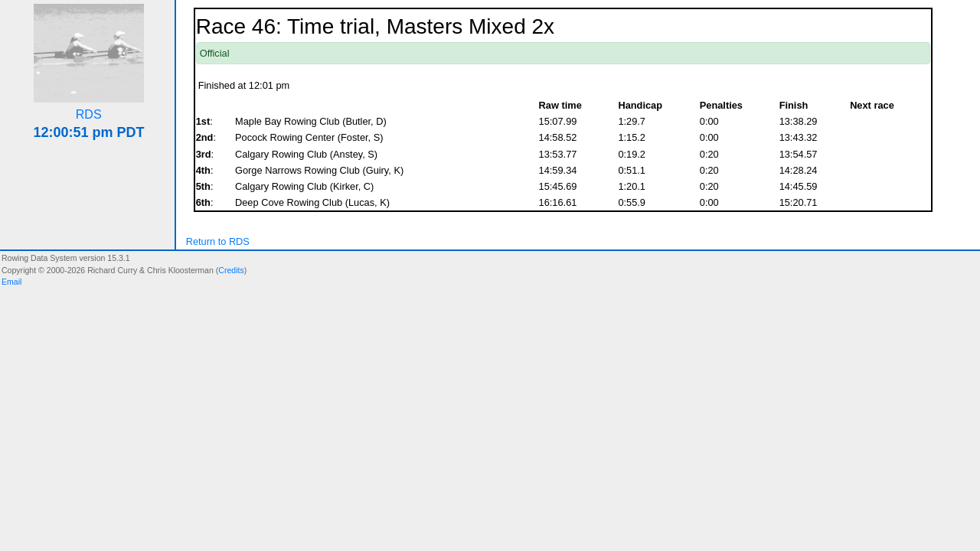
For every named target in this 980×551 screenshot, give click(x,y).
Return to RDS (218, 241)
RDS (89, 114)
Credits (231, 270)
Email (11, 282)
